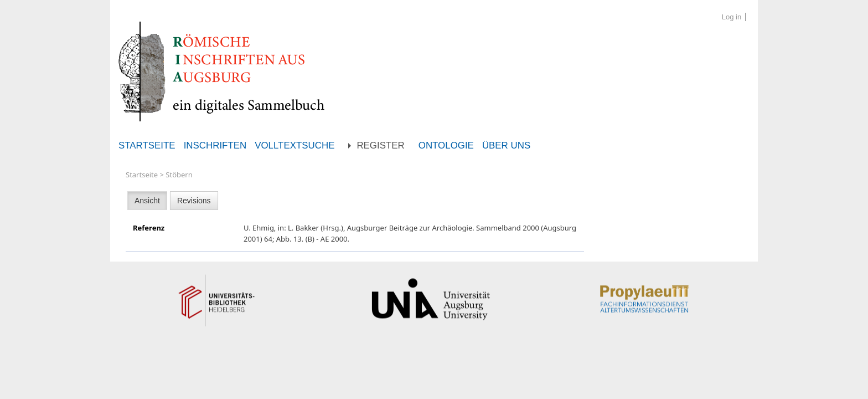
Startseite (147, 145)
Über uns (506, 145)
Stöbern (179, 175)
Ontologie (446, 145)
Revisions (194, 201)
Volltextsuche (294, 145)
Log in (732, 17)
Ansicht (147, 201)
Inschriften (215, 145)
